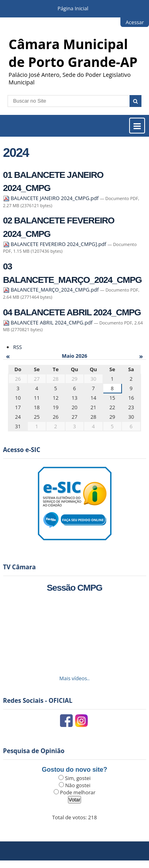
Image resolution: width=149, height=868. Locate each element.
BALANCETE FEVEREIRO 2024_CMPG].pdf (55, 244)
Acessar (135, 22)
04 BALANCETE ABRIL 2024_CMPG (72, 312)
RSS (17, 347)
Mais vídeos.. (74, 678)
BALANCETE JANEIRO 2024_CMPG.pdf (52, 198)
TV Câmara (20, 567)
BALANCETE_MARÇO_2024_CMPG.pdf (52, 290)
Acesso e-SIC (22, 450)
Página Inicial (73, 8)
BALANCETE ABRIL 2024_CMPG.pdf (49, 322)
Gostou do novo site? (74, 770)
